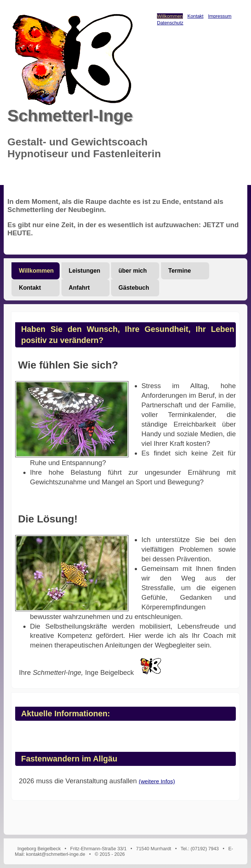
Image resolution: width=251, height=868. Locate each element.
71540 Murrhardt (154, 849)
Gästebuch (134, 288)
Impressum (220, 16)
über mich (133, 271)
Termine (180, 271)
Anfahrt (79, 288)
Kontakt (195, 16)
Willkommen (170, 16)
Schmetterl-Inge (70, 115)
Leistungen (85, 271)
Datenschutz (170, 23)
